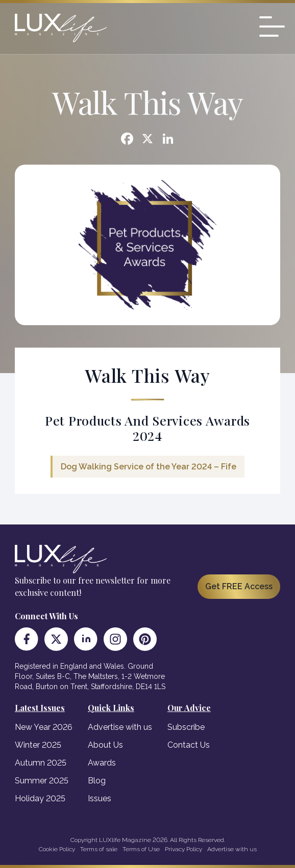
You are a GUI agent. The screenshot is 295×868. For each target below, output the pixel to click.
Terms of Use (141, 849)
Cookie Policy (57, 849)
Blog (97, 781)
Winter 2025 (38, 745)
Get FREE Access (239, 586)
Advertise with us (120, 727)
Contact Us (189, 745)
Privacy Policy (183, 849)
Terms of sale (99, 849)
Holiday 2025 (40, 798)
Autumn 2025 (41, 763)
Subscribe (186, 727)
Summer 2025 (42, 781)
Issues (100, 798)
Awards (102, 763)
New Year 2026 (44, 727)
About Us (105, 745)
